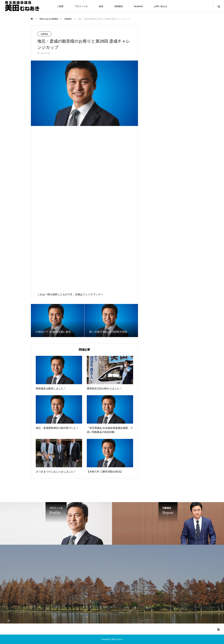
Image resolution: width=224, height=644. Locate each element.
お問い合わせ (161, 6)
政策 (101, 6)
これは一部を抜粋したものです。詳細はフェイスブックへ (70, 294)
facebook (139, 6)
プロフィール (81, 6)
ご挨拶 (60, 6)
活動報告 (119, 6)
